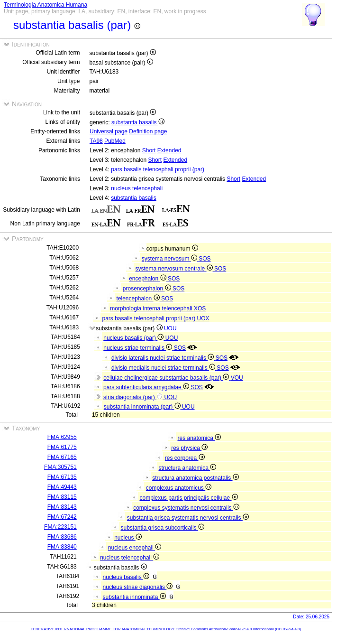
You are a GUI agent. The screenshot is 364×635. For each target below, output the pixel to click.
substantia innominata (134, 597)
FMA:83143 (62, 507)
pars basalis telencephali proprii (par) (158, 169)
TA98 (96, 141)
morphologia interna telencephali (152, 308)
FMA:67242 (62, 517)
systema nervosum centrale (175, 269)
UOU (170, 328)
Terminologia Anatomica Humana (45, 5)
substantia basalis (138, 122)
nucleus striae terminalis (138, 348)
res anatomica (199, 438)
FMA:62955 (62, 437)
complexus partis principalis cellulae (188, 498)
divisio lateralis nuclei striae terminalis (164, 358)
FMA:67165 (62, 457)
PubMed (115, 141)
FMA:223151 (60, 527)
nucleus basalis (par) (134, 338)
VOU (237, 378)
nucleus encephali (135, 548)
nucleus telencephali (137, 188)
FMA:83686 (62, 537)
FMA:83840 (62, 547)
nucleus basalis (126, 577)
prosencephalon (148, 289)
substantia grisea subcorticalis (162, 528)
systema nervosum (170, 259)
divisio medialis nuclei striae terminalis (164, 368)
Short (149, 150)
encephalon (148, 279)
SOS (205, 259)
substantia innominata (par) (143, 407)
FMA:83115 (62, 497)
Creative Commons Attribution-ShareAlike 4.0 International (224, 629)
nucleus (128, 538)
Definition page (148, 131)
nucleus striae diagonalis (138, 587)
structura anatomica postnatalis (195, 478)
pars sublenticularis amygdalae (147, 387)
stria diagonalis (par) (134, 397)
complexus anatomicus (179, 488)
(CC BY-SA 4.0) (288, 629)
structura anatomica (187, 468)
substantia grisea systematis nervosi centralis (188, 518)
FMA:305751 (60, 467)
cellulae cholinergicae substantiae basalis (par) (167, 378)
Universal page (109, 131)
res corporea (185, 458)
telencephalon (139, 299)
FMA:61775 (62, 447)
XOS (200, 308)
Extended (169, 150)
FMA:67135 (62, 477)
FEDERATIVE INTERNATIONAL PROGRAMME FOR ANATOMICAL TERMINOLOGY (103, 629)
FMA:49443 (62, 487)
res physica (189, 448)
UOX (203, 318)
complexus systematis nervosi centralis (186, 508)
